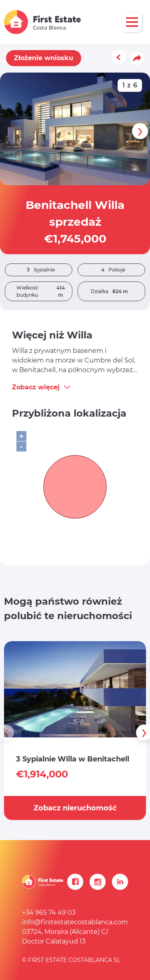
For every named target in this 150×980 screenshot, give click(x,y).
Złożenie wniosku (44, 58)
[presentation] (140, 131)
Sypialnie (39, 270)
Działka (111, 292)
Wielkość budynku (44, 292)
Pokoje (111, 270)
